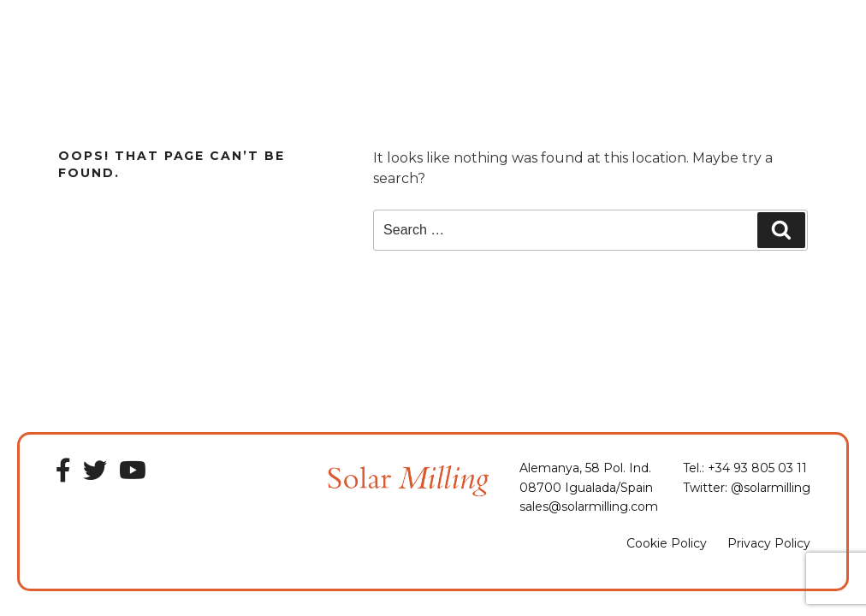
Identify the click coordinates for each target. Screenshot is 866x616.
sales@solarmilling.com (589, 506)
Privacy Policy (769, 543)
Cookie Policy (667, 543)
